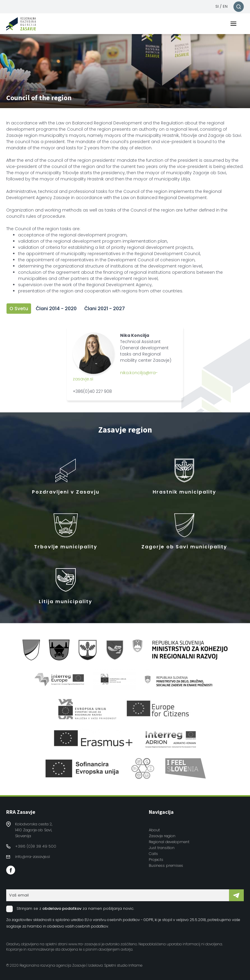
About (154, 830)
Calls (153, 854)
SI (217, 6)
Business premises (166, 865)
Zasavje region (162, 836)
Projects (156, 860)
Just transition (162, 848)
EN (225, 6)
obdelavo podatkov (62, 908)
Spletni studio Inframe (123, 965)
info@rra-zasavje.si (33, 857)
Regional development (169, 842)
